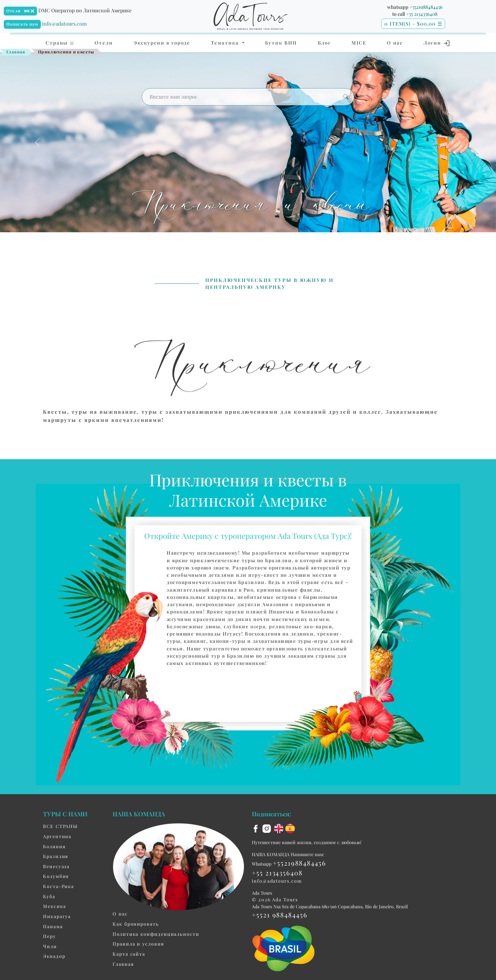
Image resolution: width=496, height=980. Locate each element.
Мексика (54, 906)
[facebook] (257, 828)
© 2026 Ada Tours (275, 899)
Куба (49, 896)
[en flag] (280, 828)
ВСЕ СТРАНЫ (60, 826)
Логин (437, 43)
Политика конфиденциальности (156, 934)
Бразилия (56, 856)
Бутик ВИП (281, 43)
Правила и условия (138, 944)
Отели (14, 11)
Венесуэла (56, 866)
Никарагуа (57, 916)
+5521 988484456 (280, 915)
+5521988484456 (426, 7)
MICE (359, 43)
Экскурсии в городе (162, 43)
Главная (16, 52)
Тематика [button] (226, 43)
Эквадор (54, 956)
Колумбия (56, 876)
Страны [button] (60, 43)
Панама (53, 926)
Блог (324, 43)
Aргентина (57, 836)
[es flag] (290, 828)
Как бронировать (136, 924)
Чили (50, 946)
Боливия (54, 846)
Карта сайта (129, 954)
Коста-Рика (59, 886)
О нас (395, 43)
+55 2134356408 (422, 14)
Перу (50, 936)
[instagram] (268, 828)
